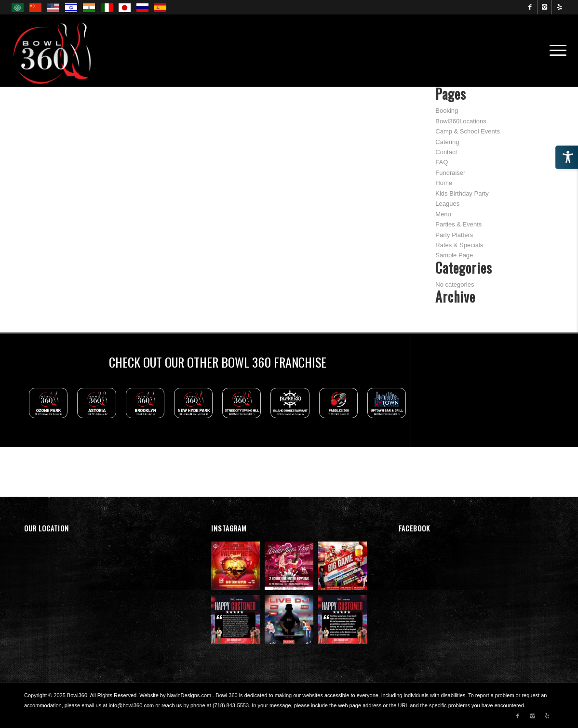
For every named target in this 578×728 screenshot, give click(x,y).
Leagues (447, 204)
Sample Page (454, 255)
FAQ (442, 162)
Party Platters (454, 235)
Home (444, 183)
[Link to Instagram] (544, 7)
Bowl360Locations (461, 121)
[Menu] (555, 51)
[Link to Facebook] (530, 7)
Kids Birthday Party (462, 193)
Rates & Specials (459, 245)
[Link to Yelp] (559, 7)
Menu (443, 214)
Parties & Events (458, 224)
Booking (447, 111)
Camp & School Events (468, 131)
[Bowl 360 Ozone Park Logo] (53, 51)
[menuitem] (555, 51)
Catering (447, 142)
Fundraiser (450, 173)
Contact (446, 152)
